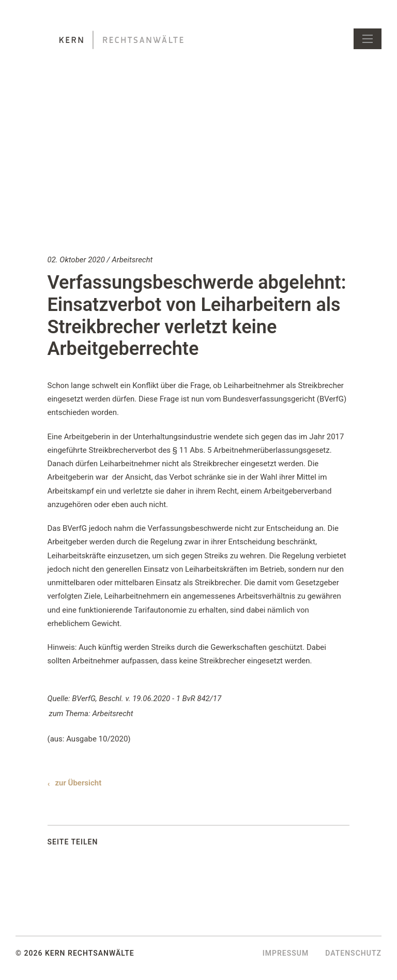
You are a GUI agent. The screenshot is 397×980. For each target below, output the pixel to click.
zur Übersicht (79, 783)
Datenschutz (353, 953)
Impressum (286, 953)
